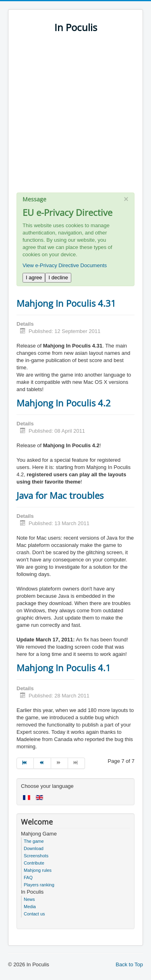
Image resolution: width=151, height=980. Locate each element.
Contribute (34, 863)
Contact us (34, 914)
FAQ (28, 877)
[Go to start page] (25, 763)
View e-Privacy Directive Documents (65, 265)
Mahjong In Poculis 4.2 (64, 403)
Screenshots (36, 856)
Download (34, 848)
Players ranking (39, 885)
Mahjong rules (38, 870)
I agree (34, 277)
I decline (58, 277)
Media (30, 907)
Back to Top (129, 964)
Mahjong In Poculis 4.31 (66, 303)
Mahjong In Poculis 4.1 (64, 668)
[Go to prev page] (42, 763)
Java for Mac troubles (60, 495)
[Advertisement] (75, 117)
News (29, 899)
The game (34, 841)
